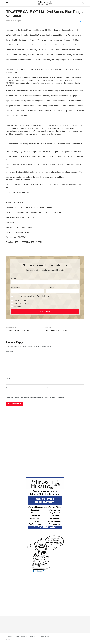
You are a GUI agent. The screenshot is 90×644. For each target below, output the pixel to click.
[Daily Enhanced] (12, 301)
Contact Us (32, 637)
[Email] (45, 282)
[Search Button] (83, 3)
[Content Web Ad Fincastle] (45, 505)
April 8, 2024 (10, 21)
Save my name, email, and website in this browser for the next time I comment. (37, 398)
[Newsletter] (12, 306)
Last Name (50, 287)
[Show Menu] (7, 3)
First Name (16, 287)
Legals (19, 21)
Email (13, 278)
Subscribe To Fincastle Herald (15, 637)
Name (9, 379)
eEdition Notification (21, 303)
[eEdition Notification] (12, 304)
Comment (10, 352)
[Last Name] (62, 291)
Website (49, 389)
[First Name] (28, 291)
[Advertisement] (45, 424)
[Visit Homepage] (45, 3)
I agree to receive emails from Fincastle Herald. (32, 296)
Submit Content (44, 637)
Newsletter (18, 306)
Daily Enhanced (20, 301)
